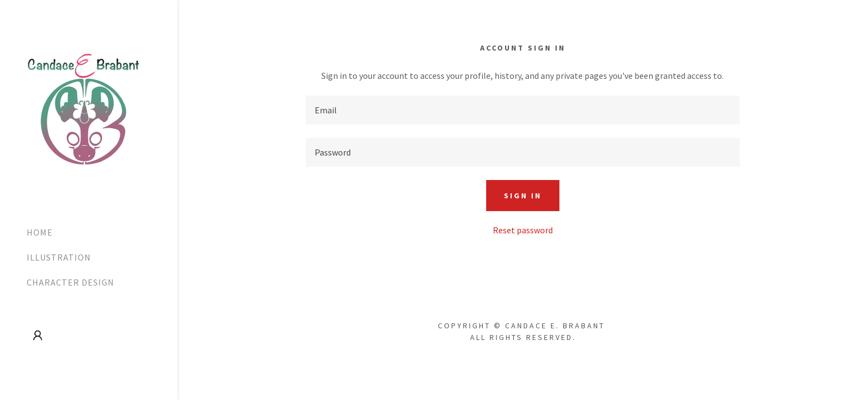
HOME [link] (40, 232)
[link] (84, 108)
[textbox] (523, 110)
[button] (38, 336)
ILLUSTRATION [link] (59, 257)
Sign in (523, 196)
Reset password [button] (523, 230)
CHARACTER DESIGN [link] (70, 282)
